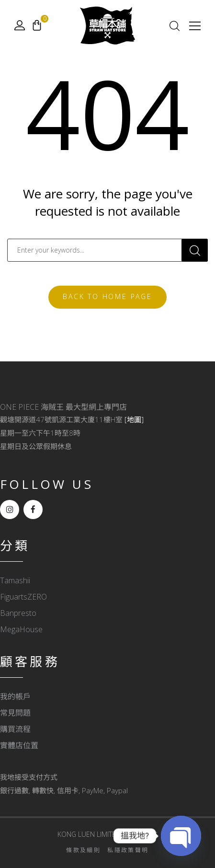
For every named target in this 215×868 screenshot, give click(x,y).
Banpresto (18, 613)
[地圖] (134, 419)
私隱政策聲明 (128, 850)
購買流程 (15, 729)
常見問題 (15, 713)
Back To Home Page (107, 296)
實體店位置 (19, 745)
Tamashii (15, 580)
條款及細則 (83, 850)
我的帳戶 (15, 696)
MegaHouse (21, 629)
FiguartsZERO (23, 597)
